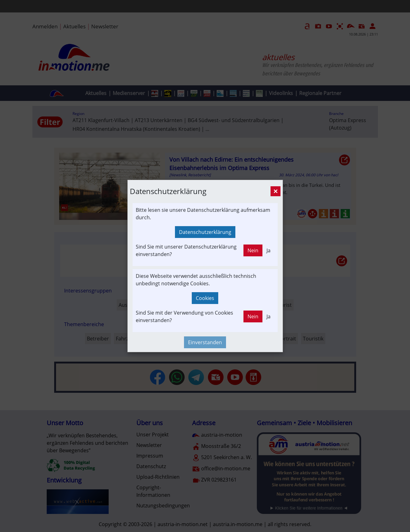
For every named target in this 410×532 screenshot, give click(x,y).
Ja (269, 250)
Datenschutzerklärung (205, 232)
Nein (253, 250)
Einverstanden (205, 342)
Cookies (205, 298)
